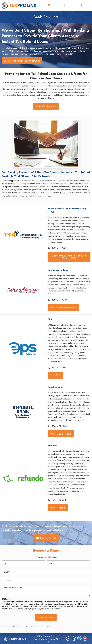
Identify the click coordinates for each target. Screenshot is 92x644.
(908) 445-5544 (57, 500)
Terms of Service (42, 626)
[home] (15, 639)
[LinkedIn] (74, 639)
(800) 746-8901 (46, 538)
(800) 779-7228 (57, 248)
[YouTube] (85, 639)
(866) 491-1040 (57, 426)
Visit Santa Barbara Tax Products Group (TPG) (69, 257)
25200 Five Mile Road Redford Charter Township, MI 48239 (46, 639)
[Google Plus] (79, 638)
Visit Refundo (58, 508)
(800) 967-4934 (57, 300)
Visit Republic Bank (61, 434)
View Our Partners (46, 106)
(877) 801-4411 (57, 368)
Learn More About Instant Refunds (22, 61)
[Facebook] (68, 639)
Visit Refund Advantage (63, 308)
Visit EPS (55, 375)
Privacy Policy (32, 626)
